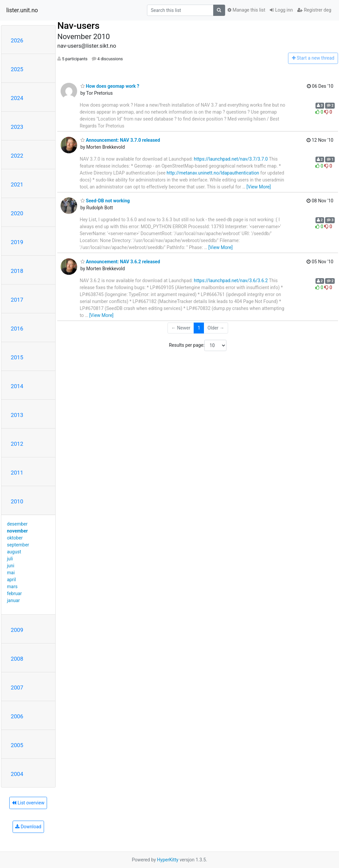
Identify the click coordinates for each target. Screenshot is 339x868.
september (18, 545)
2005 (17, 745)
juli (10, 559)
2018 (17, 271)
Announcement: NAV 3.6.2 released (120, 262)
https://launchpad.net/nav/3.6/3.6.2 (231, 281)
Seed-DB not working (105, 201)
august (14, 552)
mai (11, 573)
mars (12, 587)
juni (11, 566)
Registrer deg (314, 10)
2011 (17, 473)
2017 (17, 300)
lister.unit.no (22, 10)
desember (17, 524)
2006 (17, 716)
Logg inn (281, 10)
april (11, 580)
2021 (17, 184)
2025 (17, 69)
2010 (17, 501)
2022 (17, 156)
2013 (17, 415)
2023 (17, 127)
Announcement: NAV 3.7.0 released (120, 140)
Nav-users (78, 26)
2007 (17, 688)
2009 (17, 630)
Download (28, 827)
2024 (17, 98)
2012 (17, 444)
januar (13, 600)
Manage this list (246, 10)
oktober (15, 538)
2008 (17, 659)
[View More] (259, 187)
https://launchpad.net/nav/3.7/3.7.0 (231, 159)
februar (14, 593)
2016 (17, 329)
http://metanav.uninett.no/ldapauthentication (213, 173)
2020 (17, 213)
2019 (17, 242)
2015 (17, 357)
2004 (17, 774)
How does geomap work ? (110, 86)
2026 (17, 40)
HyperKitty (168, 860)
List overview (28, 803)
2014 (17, 386)
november (17, 531)
